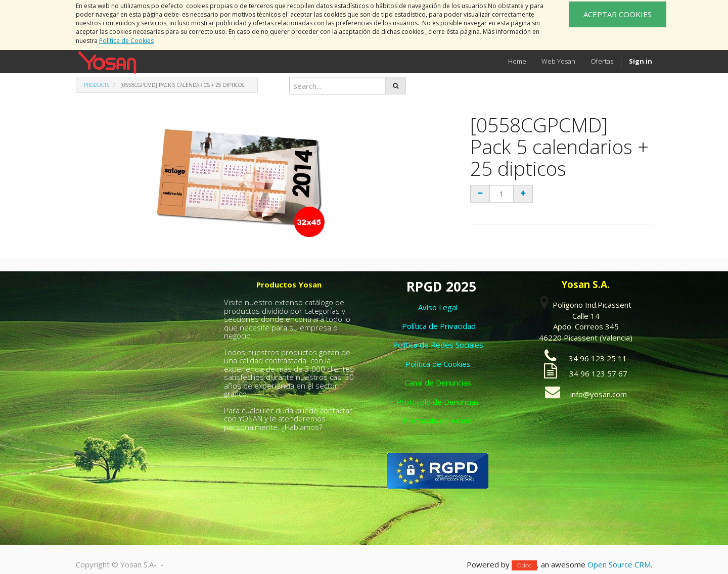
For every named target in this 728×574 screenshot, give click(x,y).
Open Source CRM (619, 564)
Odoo (524, 565)
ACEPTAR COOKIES (618, 14)
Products (97, 85)
